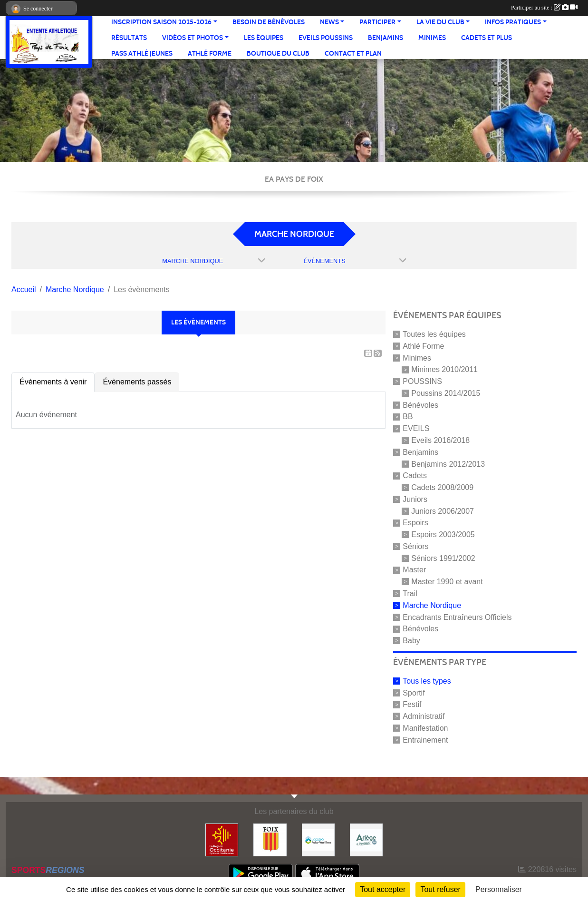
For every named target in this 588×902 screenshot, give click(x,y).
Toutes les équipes (434, 334)
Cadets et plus (487, 38)
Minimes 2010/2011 (444, 369)
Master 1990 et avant (447, 582)
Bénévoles (420, 405)
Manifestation (425, 728)
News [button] (329, 22)
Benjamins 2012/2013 (448, 464)
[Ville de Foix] (270, 839)
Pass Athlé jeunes (142, 54)
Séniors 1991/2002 (443, 558)
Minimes (432, 38)
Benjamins (386, 38)
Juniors (415, 499)
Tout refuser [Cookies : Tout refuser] (440, 889)
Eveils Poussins (326, 38)
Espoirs (415, 523)
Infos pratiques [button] (513, 22)
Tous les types (427, 681)
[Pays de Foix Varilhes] (318, 839)
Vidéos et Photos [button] (193, 38)
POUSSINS (422, 381)
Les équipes (264, 38)
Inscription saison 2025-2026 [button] (161, 22)
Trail (410, 593)
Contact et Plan (353, 54)
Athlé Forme (210, 54)
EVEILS (416, 428)
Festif (412, 704)
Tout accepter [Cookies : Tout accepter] (383, 889)
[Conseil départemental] (366, 839)
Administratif (424, 716)
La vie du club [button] (440, 22)
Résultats (129, 38)
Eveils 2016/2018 (440, 440)
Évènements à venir (53, 382)
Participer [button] (377, 22)
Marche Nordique (432, 605)
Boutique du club (278, 54)
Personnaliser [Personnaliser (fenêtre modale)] (499, 889)
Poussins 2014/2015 (446, 393)
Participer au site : (544, 8)
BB (408, 417)
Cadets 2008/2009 (442, 487)
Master (414, 570)
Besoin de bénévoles (269, 22)
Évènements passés (137, 382)
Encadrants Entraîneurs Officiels (457, 617)
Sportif (414, 692)
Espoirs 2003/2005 (443, 534)
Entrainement (425, 740)
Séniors (415, 546)
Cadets (415, 476)
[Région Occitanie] (222, 839)
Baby (411, 641)
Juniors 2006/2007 (443, 511)
